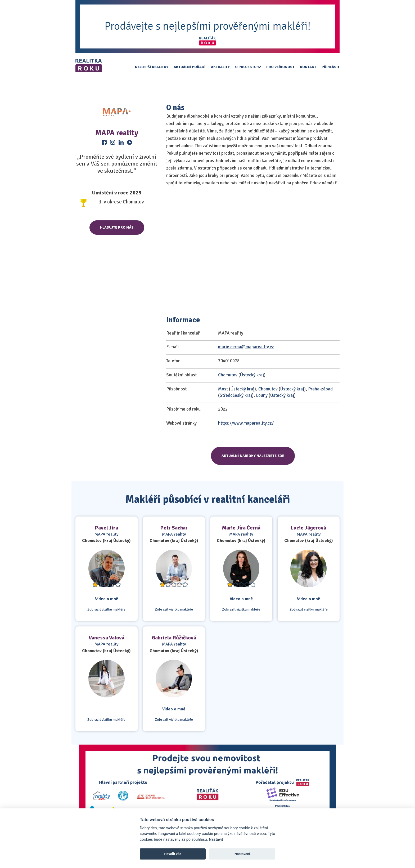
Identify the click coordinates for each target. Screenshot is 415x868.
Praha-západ (320, 389)
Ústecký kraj (252, 375)
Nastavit (216, 840)
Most (223, 389)
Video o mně (107, 599)
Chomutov (228, 375)
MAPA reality (106, 534)
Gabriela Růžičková (174, 638)
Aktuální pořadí (190, 67)
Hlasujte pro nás (117, 227)
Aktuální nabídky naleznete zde (253, 456)
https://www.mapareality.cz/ (246, 423)
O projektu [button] (248, 67)
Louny (262, 395)
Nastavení (242, 854)
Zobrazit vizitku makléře (106, 609)
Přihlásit (331, 67)
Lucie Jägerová (308, 528)
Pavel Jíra (106, 528)
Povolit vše (173, 854)
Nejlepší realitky (152, 67)
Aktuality (220, 67)
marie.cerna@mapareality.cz (246, 347)
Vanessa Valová (107, 638)
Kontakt (308, 67)
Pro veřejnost (280, 67)
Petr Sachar (174, 528)
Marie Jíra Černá (241, 528)
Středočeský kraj (236, 395)
